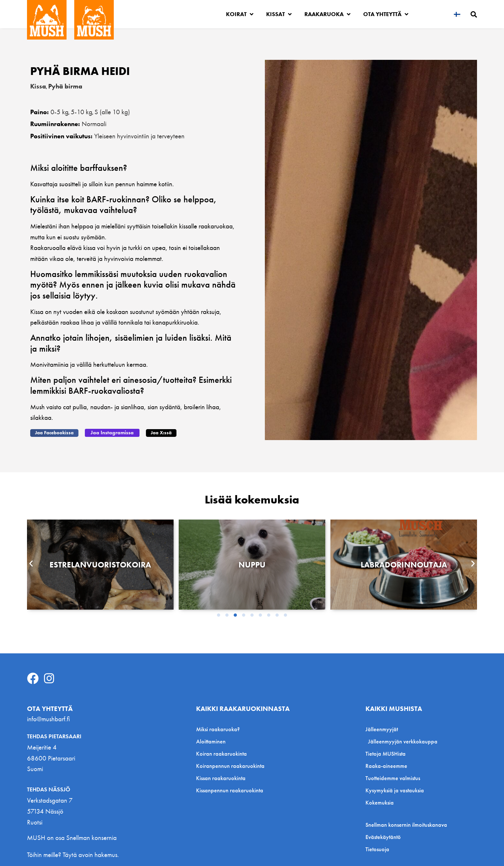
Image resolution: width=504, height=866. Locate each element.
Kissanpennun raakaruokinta (230, 790)
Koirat (240, 14)
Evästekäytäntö (383, 837)
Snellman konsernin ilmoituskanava (406, 825)
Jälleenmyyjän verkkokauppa (403, 741)
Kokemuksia (380, 802)
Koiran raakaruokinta (221, 753)
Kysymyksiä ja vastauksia (395, 790)
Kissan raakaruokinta (221, 778)
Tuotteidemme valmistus (393, 778)
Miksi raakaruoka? (218, 729)
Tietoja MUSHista (386, 753)
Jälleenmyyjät (383, 729)
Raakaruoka (327, 14)
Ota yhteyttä (386, 14)
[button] (54, 433)
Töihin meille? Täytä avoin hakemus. (73, 854)
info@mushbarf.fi (49, 719)
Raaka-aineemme (386, 765)
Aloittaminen (211, 741)
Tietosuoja (377, 849)
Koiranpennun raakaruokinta (230, 765)
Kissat (279, 14)
